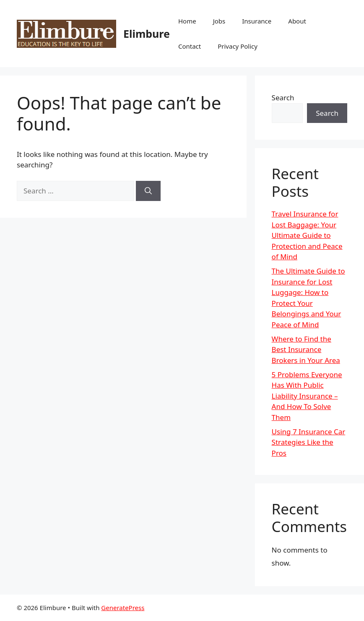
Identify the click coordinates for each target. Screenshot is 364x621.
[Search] (148, 191)
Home (187, 21)
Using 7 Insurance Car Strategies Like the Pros (309, 442)
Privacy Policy (238, 46)
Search (283, 98)
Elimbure (147, 34)
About (297, 21)
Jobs (219, 21)
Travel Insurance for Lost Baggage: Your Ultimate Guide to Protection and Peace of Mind (307, 235)
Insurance (257, 21)
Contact (190, 46)
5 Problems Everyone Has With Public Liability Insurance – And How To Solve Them (307, 396)
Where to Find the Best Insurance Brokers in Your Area (306, 350)
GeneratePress (123, 608)
